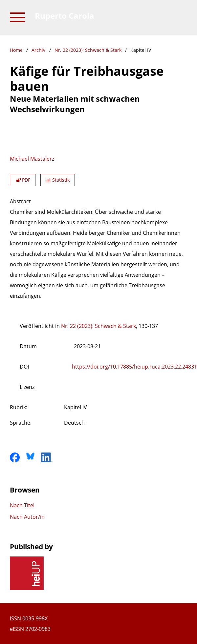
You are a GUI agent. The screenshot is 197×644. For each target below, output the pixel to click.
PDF (23, 180)
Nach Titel (22, 505)
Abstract (20, 201)
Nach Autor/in (27, 517)
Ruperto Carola (65, 16)
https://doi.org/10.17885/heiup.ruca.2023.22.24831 (134, 367)
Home (16, 50)
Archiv (38, 50)
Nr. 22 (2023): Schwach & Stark (88, 50)
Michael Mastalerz (32, 159)
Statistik (58, 180)
